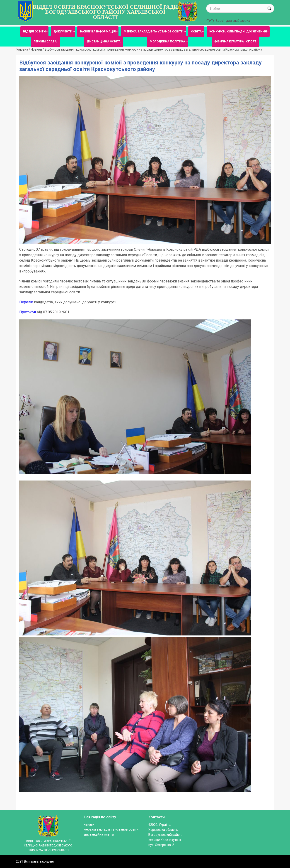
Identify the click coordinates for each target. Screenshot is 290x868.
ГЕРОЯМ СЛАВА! (46, 41)
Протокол (28, 312)
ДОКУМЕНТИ (63, 31)
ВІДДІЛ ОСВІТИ (34, 31)
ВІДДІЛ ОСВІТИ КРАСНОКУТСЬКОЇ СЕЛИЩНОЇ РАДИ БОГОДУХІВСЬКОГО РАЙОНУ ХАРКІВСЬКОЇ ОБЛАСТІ (105, 12)
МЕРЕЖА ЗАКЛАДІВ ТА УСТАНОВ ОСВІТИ (153, 31)
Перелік (26, 302)
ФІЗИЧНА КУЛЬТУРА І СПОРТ (235, 41)
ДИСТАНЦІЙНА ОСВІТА (104, 41)
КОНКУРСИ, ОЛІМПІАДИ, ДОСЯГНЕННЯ (238, 31)
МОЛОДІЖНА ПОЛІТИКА (167, 41)
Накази (89, 825)
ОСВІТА (196, 31)
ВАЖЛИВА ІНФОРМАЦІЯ (98, 31)
